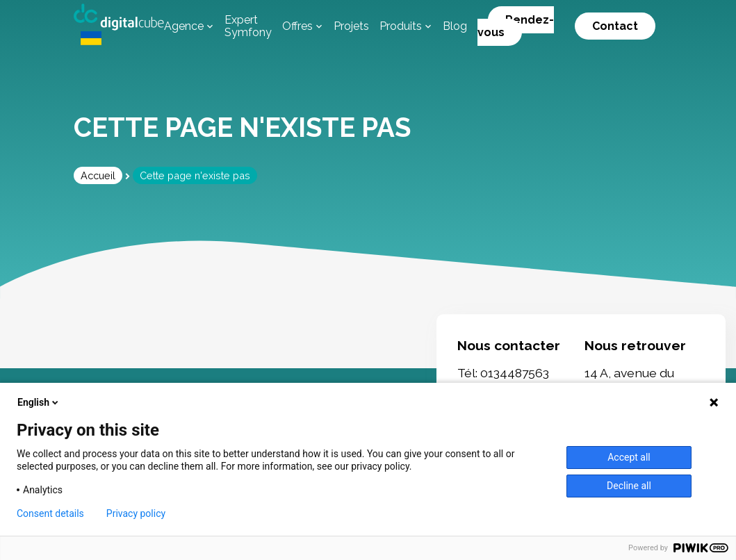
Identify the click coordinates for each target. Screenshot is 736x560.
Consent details (50, 513)
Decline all (629, 486)
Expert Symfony (248, 26)
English (39, 402)
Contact (615, 26)
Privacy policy (136, 513)
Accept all (629, 457)
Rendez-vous (516, 26)
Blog (455, 26)
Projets (351, 26)
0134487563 (515, 373)
